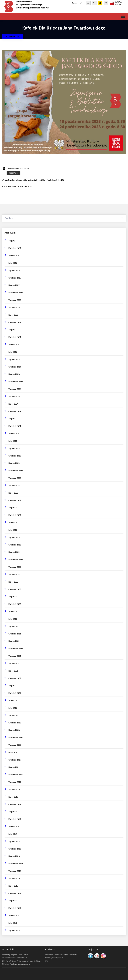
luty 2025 (13, 352)
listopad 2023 (14, 463)
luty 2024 (13, 441)
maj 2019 (12, 812)
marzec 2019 (14, 827)
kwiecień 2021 (15, 693)
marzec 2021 (14, 700)
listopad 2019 (14, 767)
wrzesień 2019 (15, 782)
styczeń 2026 (14, 270)
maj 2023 (12, 508)
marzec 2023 (14, 523)
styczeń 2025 (14, 359)
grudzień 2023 (15, 456)
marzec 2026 (14, 256)
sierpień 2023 (14, 485)
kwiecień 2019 (15, 819)
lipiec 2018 (13, 886)
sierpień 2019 (14, 789)
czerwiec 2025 (15, 322)
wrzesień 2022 (15, 567)
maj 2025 (12, 330)
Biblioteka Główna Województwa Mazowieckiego (21, 961)
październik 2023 (16, 471)
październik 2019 (16, 775)
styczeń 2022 (14, 626)
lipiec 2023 (13, 493)
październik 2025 (16, 293)
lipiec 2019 (13, 797)
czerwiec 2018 (15, 893)
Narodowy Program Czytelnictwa (15, 955)
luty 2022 (13, 619)
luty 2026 (13, 263)
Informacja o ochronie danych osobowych (61, 955)
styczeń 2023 (14, 537)
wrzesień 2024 (15, 389)
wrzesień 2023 (15, 478)
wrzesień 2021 (15, 656)
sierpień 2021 (14, 663)
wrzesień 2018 (15, 871)
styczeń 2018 (14, 930)
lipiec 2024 (13, 404)
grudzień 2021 (15, 634)
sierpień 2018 (14, 878)
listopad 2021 (14, 641)
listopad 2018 (14, 856)
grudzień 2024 (15, 367)
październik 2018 (16, 864)
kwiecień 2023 (15, 515)
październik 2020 (16, 738)
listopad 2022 (14, 552)
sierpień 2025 (14, 307)
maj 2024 (12, 419)
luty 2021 (13, 708)
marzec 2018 (14, 916)
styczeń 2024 (14, 448)
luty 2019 (13, 834)
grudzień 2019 (15, 760)
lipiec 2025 (13, 315)
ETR (46, 961)
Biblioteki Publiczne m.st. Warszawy (16, 964)
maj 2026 (12, 241)
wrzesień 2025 (15, 300)
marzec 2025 (14, 345)
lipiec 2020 (13, 752)
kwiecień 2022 (15, 604)
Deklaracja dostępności (54, 958)
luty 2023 (13, 530)
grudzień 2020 (15, 723)
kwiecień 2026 (15, 248)
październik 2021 (16, 649)
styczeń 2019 (14, 841)
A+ (94, 3)
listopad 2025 (14, 285)
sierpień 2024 (14, 396)
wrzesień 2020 (15, 745)
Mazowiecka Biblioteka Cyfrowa (14, 958)
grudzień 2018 (15, 849)
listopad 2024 (14, 374)
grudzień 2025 (15, 278)
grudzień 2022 (15, 545)
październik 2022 (16, 560)
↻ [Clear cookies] (106, 3)
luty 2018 (13, 923)
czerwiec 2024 (15, 411)
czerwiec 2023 (15, 500)
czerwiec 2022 (15, 589)
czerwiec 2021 (15, 678)
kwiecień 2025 (15, 337)
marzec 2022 (14, 612)
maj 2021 (12, 686)
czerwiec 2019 (15, 804)
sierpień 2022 (14, 574)
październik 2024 (16, 382)
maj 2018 (12, 901)
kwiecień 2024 (15, 426)
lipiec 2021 (13, 671)
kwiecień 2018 (15, 908)
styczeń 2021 (14, 715)
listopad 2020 (14, 730)
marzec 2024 (14, 434)
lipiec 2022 (13, 582)
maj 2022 (12, 597)
